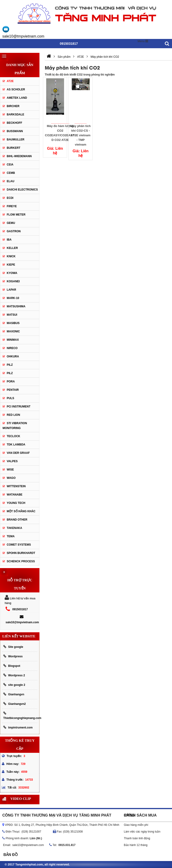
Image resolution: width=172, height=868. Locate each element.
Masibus (13, 323)
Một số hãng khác (21, 511)
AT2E (10, 81)
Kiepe (11, 265)
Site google (13, 647)
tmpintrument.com (18, 727)
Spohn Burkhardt (21, 553)
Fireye (12, 206)
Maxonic (13, 331)
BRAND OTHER (17, 520)
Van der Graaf (18, 453)
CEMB (11, 173)
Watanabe (15, 495)
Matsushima (16, 306)
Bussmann (15, 131)
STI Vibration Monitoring (15, 426)
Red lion (13, 415)
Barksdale (15, 114)
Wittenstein (16, 486)
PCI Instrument (19, 407)
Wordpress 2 (14, 675)
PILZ (10, 365)
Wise (10, 470)
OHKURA (13, 356)
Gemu (11, 223)
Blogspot (12, 666)
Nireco (12, 348)
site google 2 (14, 685)
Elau (11, 181)
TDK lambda (16, 445)
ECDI (10, 198)
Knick (11, 256)
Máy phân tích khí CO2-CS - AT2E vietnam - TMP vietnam (81, 135)
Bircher (13, 106)
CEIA (10, 165)
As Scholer (16, 89)
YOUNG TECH (16, 503)
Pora (11, 382)
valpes (12, 461)
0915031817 (20, 609)
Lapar (11, 290)
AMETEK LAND (17, 98)
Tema (11, 536)
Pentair (13, 390)
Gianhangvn (14, 694)
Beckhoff (15, 123)
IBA (9, 240)
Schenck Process (21, 561)
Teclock (13, 436)
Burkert (14, 148)
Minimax (13, 340)
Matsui (12, 315)
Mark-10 (13, 298)
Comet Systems (19, 545)
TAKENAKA (14, 528)
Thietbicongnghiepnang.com (20, 716)
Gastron (14, 231)
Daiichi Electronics (22, 190)
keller (12, 248)
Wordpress (13, 656)
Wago (11, 478)
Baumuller (16, 140)
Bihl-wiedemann (19, 156)
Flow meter (16, 215)
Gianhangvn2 (15, 704)
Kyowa (12, 273)
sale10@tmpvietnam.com (23, 36)
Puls (10, 398)
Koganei (13, 281)
